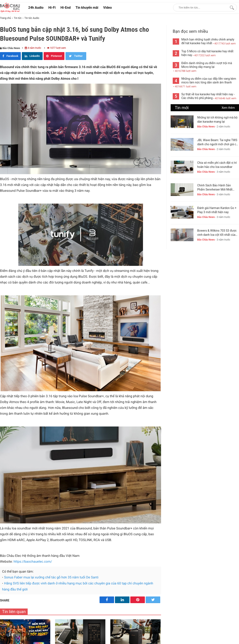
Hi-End (66, 8)
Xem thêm (228, 108)
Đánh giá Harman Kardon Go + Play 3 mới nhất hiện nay (217, 210)
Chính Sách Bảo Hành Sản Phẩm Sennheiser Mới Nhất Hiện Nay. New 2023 (215, 188)
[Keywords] (201, 8)
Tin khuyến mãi (87, 8)
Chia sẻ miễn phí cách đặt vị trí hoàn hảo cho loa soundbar (217, 165)
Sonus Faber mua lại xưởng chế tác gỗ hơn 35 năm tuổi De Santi (51, 577)
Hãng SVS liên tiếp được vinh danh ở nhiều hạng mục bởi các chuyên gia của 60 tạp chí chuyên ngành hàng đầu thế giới (78, 586)
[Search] (231, 8)
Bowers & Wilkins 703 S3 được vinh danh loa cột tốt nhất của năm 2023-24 (217, 233)
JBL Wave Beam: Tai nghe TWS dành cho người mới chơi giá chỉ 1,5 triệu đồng (218, 142)
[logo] (10, 7)
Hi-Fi (52, 8)
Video (108, 8)
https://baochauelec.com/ (33, 562)
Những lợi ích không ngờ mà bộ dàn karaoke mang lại (217, 120)
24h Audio (36, 8)
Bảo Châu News (10, 48)
